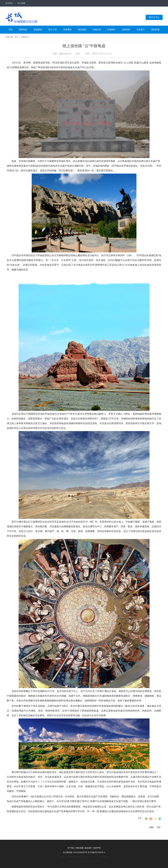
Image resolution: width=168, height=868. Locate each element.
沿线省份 (126, 29)
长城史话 (97, 29)
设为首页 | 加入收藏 (15, 3)
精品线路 (82, 29)
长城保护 (111, 29)
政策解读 (38, 29)
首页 (11, 29)
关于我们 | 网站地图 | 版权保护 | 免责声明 (84, 848)
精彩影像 (155, 29)
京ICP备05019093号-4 (96, 852)
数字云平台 (154, 17)
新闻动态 (23, 29)
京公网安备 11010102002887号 (75, 852)
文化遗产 (141, 29)
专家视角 (67, 29)
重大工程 (53, 29)
